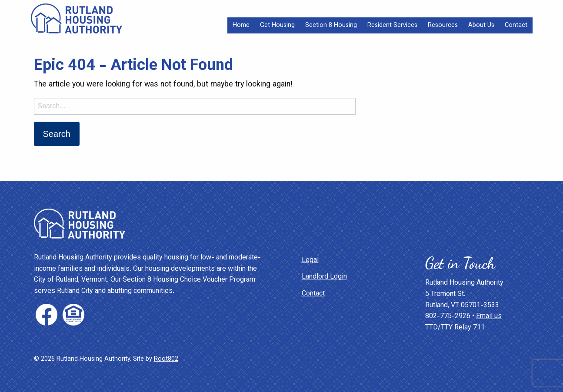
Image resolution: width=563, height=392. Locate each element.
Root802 (166, 359)
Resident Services (392, 25)
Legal (310, 261)
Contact (516, 25)
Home (241, 25)
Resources (443, 25)
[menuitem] (241, 25)
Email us (489, 317)
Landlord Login (324, 277)
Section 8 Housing (331, 25)
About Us (481, 25)
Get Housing (277, 25)
